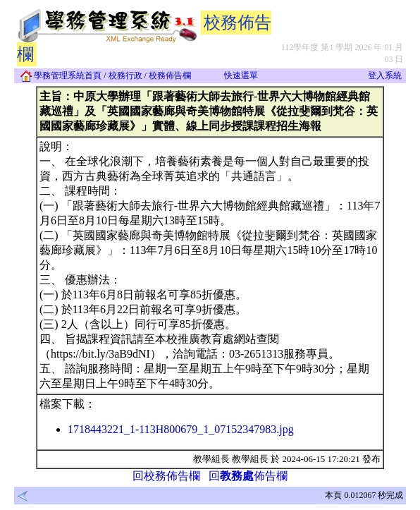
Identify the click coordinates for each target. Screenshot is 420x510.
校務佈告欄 (170, 75)
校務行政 (125, 75)
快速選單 (241, 75)
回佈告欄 (248, 476)
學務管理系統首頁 (61, 75)
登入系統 (385, 75)
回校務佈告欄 (166, 476)
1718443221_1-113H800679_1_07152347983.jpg (181, 429)
